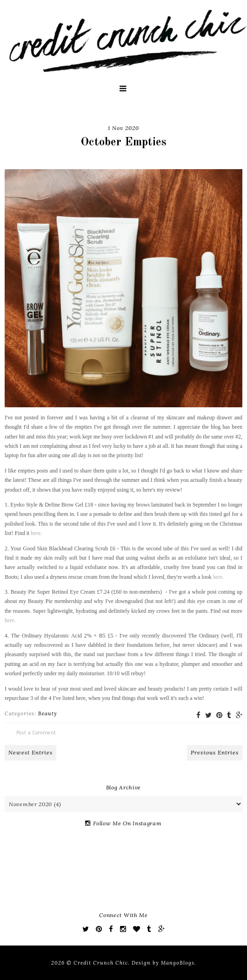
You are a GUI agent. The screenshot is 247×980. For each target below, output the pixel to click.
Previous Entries (215, 752)
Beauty (48, 713)
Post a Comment (36, 732)
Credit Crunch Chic (101, 963)
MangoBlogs (178, 963)
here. (36, 533)
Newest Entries (30, 752)
